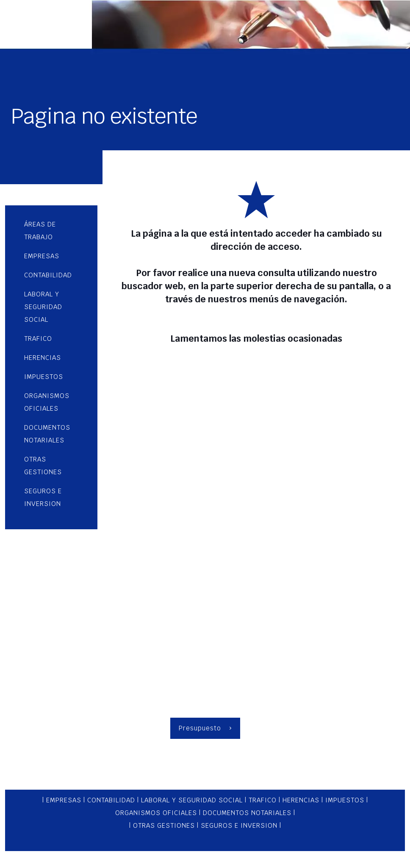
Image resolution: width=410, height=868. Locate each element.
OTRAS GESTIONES (164, 825)
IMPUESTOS (345, 800)
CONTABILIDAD (111, 800)
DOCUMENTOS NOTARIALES (247, 813)
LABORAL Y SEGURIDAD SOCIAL (192, 800)
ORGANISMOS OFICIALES (156, 813)
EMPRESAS (65, 800)
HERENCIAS (301, 800)
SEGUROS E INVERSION (240, 825)
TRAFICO (263, 800)
